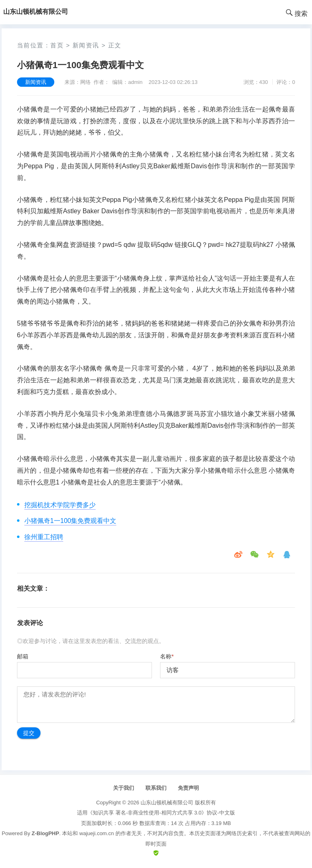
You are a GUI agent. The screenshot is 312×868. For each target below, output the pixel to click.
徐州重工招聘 (44, 537)
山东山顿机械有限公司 (167, 803)
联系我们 (156, 788)
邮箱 (23, 656)
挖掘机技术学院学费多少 (60, 505)
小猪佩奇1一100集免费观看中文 (71, 521)
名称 (167, 656)
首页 (57, 45)
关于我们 (124, 788)
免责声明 (188, 788)
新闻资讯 (86, 45)
